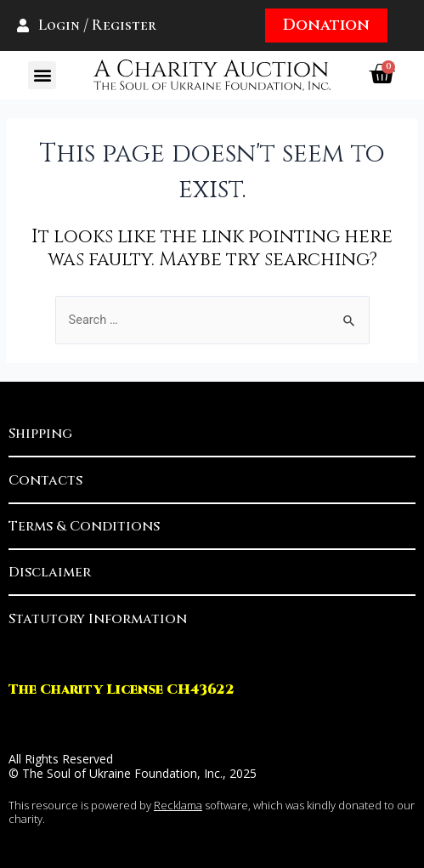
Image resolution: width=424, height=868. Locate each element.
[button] (42, 75)
